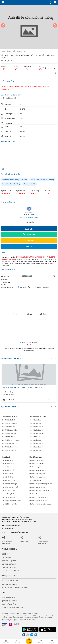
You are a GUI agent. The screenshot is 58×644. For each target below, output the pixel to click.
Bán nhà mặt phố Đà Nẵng (11, 184)
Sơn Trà (27, 51)
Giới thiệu (6, 554)
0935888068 (29, 235)
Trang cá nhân (29, 222)
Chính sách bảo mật (10, 568)
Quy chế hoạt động (10, 561)
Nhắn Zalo (29, 246)
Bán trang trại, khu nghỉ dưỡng (12, 501)
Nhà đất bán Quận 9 (36, 447)
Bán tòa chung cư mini (9, 497)
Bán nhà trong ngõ (8, 464)
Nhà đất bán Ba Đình (8, 420)
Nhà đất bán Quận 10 (37, 450)
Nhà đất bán (6, 457)
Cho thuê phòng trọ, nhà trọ (38, 477)
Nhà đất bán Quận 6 (36, 437)
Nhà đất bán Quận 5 (36, 433)
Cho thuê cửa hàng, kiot (37, 487)
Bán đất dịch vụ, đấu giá (9, 484)
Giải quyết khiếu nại (10, 604)
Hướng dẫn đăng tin (10, 581)
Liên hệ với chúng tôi (10, 571)
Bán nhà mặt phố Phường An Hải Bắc (15, 180)
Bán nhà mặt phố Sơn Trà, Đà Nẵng (42, 180)
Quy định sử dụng (9, 564)
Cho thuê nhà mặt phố (37, 460)
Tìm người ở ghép (35, 480)
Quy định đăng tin (9, 584)
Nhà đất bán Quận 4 (36, 430)
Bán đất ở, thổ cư (7, 474)
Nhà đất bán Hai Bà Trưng (10, 440)
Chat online (29, 240)
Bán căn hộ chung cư (8, 467)
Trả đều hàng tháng (42, 287)
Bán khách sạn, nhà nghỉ (10, 487)
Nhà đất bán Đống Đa (9, 437)
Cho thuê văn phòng (36, 467)
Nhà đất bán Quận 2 (36, 423)
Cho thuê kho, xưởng (36, 494)
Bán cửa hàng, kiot (8, 494)
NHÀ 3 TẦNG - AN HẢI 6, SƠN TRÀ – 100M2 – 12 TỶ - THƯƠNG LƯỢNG (23, 387)
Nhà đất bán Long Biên (9, 430)
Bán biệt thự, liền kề (8, 470)
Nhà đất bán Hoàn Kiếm (9, 423)
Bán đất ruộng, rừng (8, 480)
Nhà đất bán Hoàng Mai (9, 444)
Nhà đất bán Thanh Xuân (10, 447)
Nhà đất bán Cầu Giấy (9, 433)
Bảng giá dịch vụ (9, 598)
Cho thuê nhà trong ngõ (37, 464)
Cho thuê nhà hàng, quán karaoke (40, 504)
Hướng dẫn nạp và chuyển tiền (15, 588)
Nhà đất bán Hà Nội (9, 417)
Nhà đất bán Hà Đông (9, 450)
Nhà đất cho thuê (36, 457)
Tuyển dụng (7, 557)
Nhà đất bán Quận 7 (36, 440)
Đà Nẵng (19, 51)
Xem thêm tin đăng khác (29, 218)
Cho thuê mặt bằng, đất (37, 474)
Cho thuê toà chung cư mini (38, 501)
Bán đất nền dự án (8, 477)
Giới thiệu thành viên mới (12, 608)
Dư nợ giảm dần (24, 287)
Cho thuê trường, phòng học (39, 497)
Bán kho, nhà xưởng (8, 491)
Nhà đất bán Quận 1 (36, 420)
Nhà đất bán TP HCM (38, 417)
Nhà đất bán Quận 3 (36, 427)
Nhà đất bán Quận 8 (36, 444)
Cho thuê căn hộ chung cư (38, 470)
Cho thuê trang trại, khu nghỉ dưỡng (41, 484)
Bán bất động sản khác (9, 504)
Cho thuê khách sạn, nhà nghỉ (39, 491)
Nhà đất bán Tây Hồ (8, 427)
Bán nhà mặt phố (8, 51)
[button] (56, 359)
